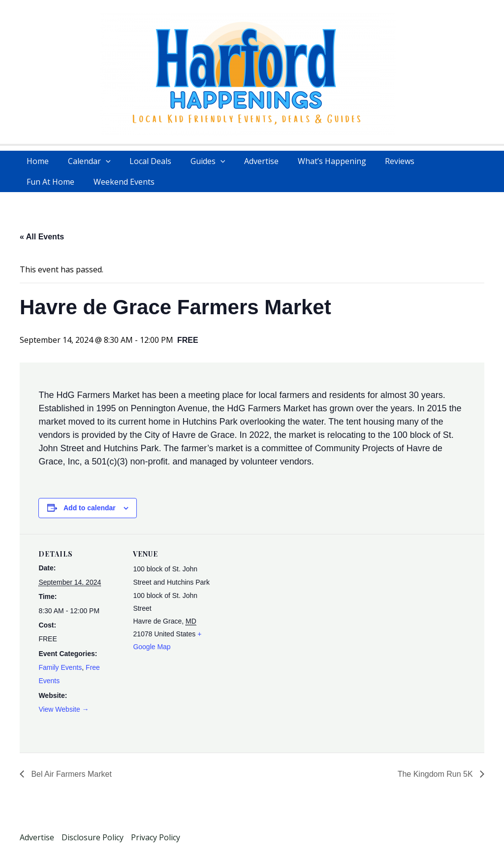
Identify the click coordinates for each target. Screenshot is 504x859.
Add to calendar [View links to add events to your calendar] (90, 508)
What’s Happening (314, 161)
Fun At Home (433, 161)
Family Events (60, 667)
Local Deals (142, 161)
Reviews (378, 161)
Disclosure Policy (93, 837)
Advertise (247, 161)
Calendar (84, 161)
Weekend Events (56, 182)
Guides (197, 161)
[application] (101, 161)
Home (36, 161)
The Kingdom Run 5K (436, 774)
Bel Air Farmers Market (70, 774)
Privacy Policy (156, 837)
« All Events (42, 237)
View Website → (63, 709)
